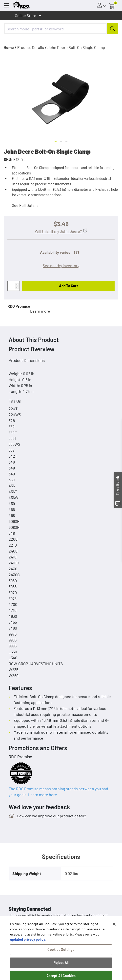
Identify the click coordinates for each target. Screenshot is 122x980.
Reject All (61, 971)
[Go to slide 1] (56, 142)
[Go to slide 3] (66, 142)
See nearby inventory (61, 266)
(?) (77, 252)
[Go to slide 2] (61, 142)
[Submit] (112, 29)
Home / (10, 47)
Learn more (40, 311)
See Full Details (25, 205)
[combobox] (61, 29)
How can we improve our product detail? (51, 816)
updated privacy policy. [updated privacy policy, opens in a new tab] (28, 948)
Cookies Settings (61, 958)
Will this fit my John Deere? (58, 231)
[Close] (114, 933)
